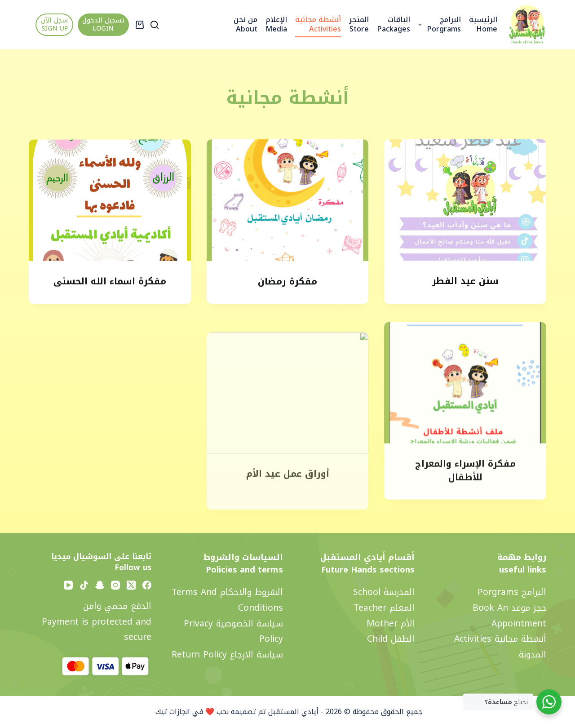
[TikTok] (84, 585)
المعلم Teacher (384, 608)
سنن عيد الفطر (465, 281)
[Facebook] (147, 585)
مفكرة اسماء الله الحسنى (110, 283)
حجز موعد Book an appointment (509, 616)
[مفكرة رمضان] (288, 201)
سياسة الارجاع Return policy (227, 655)
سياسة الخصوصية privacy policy (233, 631)
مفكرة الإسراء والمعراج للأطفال (465, 483)
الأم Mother (391, 624)
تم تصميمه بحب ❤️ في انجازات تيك (210, 712)
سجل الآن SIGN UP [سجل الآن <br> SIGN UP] (54, 24)
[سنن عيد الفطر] (465, 200)
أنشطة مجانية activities (318, 24)
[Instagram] (115, 585)
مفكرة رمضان (287, 281)
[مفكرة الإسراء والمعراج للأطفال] (465, 395)
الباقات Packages (394, 24)
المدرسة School (384, 592)
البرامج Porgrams (438, 24)
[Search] (155, 25)
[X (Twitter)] (131, 585)
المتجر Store (359, 24)
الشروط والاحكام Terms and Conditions (227, 600)
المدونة (533, 655)
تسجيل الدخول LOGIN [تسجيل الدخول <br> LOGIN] (103, 24)
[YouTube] (68, 585)
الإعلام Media (276, 24)
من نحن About (245, 24)
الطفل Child (391, 639)
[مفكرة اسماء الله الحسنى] (110, 202)
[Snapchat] (100, 585)
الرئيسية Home (483, 24)
